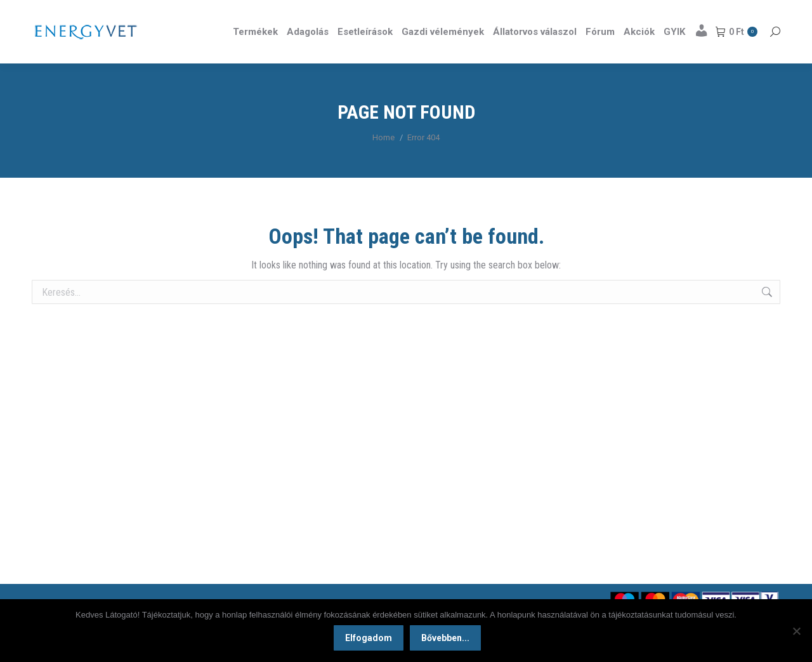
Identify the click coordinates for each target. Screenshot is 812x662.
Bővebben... (447, 640)
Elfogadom (370, 640)
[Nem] (796, 632)
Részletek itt (748, 11)
